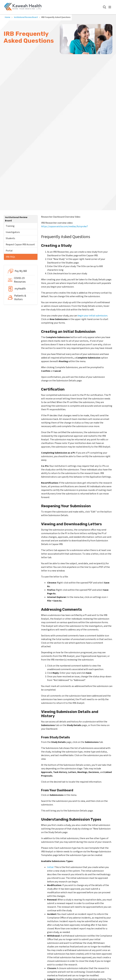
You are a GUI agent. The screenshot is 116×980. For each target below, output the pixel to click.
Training (10, 226)
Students (10, 238)
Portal (9, 251)
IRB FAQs (10, 257)
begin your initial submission (93, 316)
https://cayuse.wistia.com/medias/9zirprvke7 (64, 226)
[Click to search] (105, 7)
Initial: (51, 867)
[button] (110, 7)
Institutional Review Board (16, 219)
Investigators (13, 232)
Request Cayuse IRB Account (20, 245)
